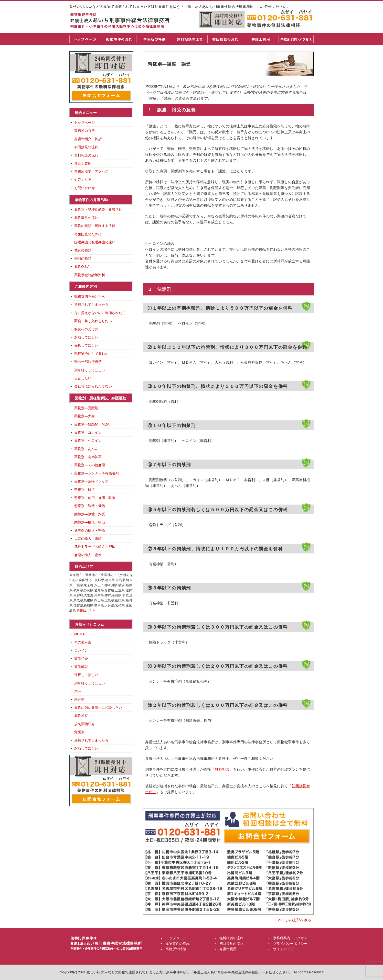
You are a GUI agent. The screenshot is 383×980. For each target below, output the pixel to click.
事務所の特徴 (154, 39)
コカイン (81, 650)
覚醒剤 (79, 732)
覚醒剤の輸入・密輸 (90, 530)
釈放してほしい (86, 337)
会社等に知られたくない (93, 386)
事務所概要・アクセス (91, 171)
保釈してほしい (86, 345)
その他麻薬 (83, 642)
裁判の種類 (83, 250)
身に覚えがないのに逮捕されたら (100, 313)
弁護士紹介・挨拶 (88, 139)
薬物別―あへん (86, 449)
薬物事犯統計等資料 (90, 275)
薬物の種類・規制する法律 (95, 226)
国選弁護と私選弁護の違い (95, 242)
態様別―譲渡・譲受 (90, 514)
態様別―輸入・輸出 (90, 522)
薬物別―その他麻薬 (90, 465)
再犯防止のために (88, 234)
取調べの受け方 (86, 329)
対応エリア (83, 180)
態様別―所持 (85, 490)
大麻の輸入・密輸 (88, 539)
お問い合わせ (85, 188)
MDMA (80, 634)
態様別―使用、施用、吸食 (95, 498)
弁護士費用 (261, 39)
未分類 (79, 699)
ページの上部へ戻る (295, 920)
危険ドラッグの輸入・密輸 (95, 547)
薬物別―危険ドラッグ (91, 481)
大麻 (78, 691)
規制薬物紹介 (85, 724)
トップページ (85, 39)
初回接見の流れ (225, 39)
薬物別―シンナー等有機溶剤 (96, 473)
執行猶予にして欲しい (91, 354)
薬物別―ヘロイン (88, 440)
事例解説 (81, 667)
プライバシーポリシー (290, 944)
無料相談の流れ (190, 39)
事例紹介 (81, 659)
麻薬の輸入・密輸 (88, 555)
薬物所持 (81, 716)
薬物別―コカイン (88, 432)
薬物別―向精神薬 (88, 457)
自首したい (83, 378)
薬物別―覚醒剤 (86, 408)
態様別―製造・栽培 (90, 506)
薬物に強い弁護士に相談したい (98, 708)
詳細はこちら (86, 611)
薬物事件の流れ (119, 39)
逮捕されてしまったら (91, 304)
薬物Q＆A (82, 267)
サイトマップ (283, 949)
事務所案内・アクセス (296, 39)
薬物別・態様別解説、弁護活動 (98, 210)
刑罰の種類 (83, 259)
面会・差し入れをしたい (93, 321)
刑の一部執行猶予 (88, 362)
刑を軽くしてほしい (90, 370)
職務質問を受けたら (90, 296)
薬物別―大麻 (85, 416)
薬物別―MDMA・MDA (92, 424)
